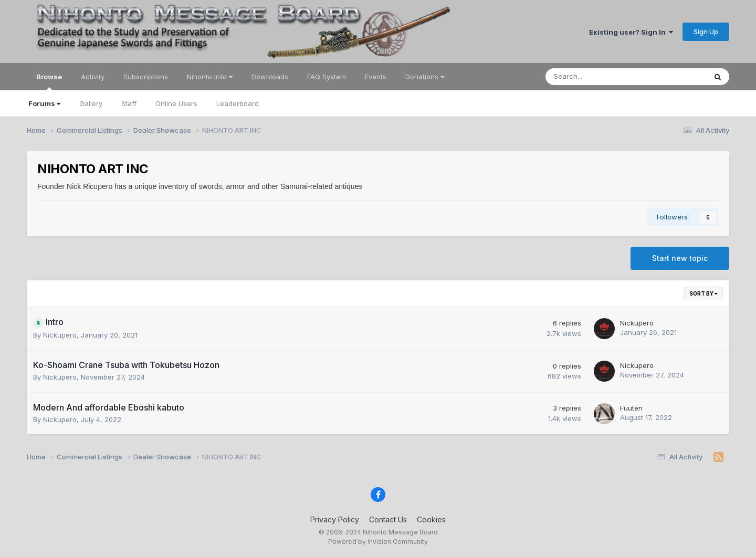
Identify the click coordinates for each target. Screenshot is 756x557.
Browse (49, 81)
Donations (425, 77)
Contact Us (388, 519)
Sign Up (706, 31)
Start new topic (680, 258)
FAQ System (327, 77)
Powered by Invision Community (378, 542)
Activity (93, 77)
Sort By (703, 293)
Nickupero (60, 335)
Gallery (91, 103)
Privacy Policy (335, 519)
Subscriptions (146, 77)
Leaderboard (238, 103)
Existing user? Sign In (631, 32)
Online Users (176, 103)
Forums (44, 103)
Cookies (431, 519)
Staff (129, 103)
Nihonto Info (210, 77)
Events (376, 77)
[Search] (598, 77)
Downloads (270, 77)
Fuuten (631, 408)
